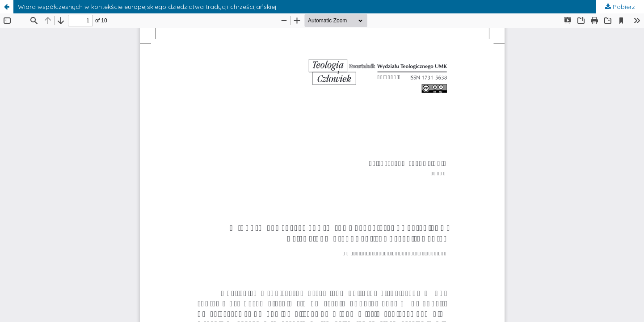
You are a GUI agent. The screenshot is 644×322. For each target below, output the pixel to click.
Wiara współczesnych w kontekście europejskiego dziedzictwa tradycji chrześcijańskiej (147, 7)
